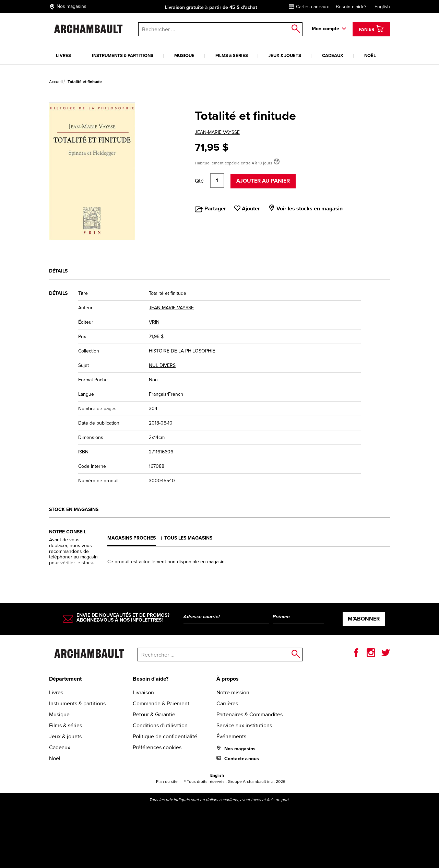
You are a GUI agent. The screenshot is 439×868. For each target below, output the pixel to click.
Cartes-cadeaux (309, 7)
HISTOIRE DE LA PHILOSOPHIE (182, 351)
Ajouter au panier (263, 181)
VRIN (154, 322)
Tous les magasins (188, 538)
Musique (184, 55)
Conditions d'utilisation (160, 725)
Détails (58, 271)
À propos (228, 679)
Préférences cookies (157, 747)
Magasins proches (132, 538)
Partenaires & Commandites (250, 714)
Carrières (227, 703)
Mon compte (325, 29)
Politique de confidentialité (165, 736)
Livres (63, 55)
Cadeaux (333, 55)
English (382, 7)
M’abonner (364, 619)
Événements (231, 736)
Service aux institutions (244, 725)
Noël (370, 55)
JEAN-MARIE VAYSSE (217, 132)
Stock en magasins (74, 510)
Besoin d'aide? (351, 7)
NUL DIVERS (162, 365)
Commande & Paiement (161, 703)
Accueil (56, 82)
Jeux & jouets (285, 55)
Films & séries (232, 55)
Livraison (143, 692)
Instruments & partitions (123, 55)
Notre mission (233, 692)
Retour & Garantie (154, 714)
